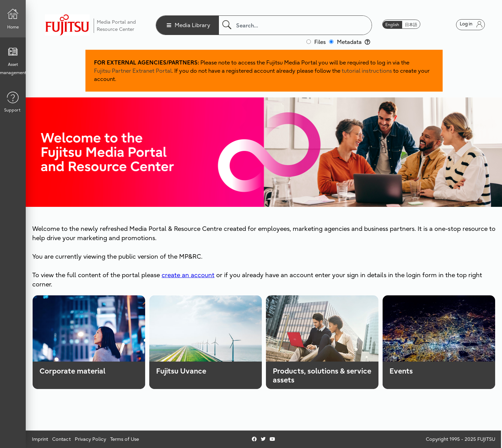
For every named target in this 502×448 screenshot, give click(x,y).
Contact (61, 439)
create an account (188, 275)
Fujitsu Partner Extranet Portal (133, 71)
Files (320, 42)
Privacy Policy (90, 439)
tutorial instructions (367, 71)
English (392, 25)
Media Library (192, 25)
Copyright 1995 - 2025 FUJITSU (460, 439)
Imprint (40, 439)
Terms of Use (125, 439)
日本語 (411, 25)
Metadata (354, 42)
